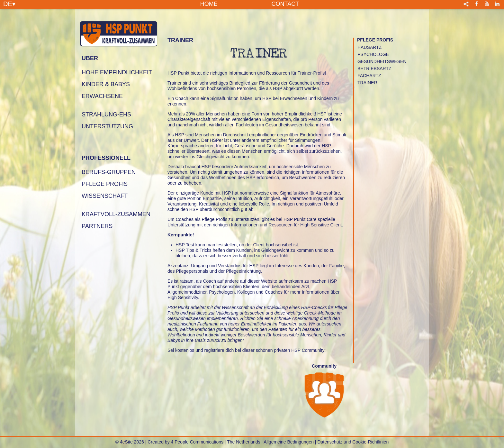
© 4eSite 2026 (130, 442)
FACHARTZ (369, 76)
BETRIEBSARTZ (374, 69)
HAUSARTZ (369, 47)
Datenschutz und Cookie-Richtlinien (353, 442)
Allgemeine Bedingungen (289, 442)
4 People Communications (197, 442)
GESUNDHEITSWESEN (382, 61)
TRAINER (367, 83)
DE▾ (9, 4)
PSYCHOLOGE (373, 54)
